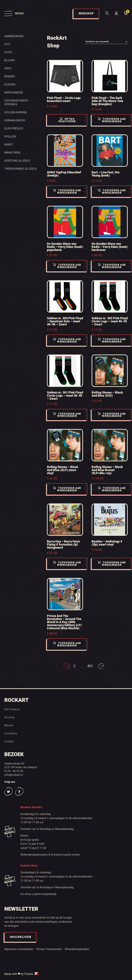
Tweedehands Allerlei (20, 169)
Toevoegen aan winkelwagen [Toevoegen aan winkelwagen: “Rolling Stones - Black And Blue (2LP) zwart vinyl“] (67, 489)
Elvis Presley (14, 128)
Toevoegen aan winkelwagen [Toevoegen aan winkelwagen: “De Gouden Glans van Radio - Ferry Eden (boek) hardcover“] (112, 266)
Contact (9, 741)
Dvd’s (8, 52)
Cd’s (7, 44)
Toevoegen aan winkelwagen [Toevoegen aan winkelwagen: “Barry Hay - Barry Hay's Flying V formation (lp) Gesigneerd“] (67, 564)
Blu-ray (10, 60)
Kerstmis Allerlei (17, 161)
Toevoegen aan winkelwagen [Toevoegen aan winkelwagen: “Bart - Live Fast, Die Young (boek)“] (112, 192)
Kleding (10, 84)
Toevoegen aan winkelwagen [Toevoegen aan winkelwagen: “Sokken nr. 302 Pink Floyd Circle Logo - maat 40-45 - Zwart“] (112, 341)
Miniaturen (12, 153)
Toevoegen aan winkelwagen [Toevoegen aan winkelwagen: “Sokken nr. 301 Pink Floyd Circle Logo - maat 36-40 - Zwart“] (67, 415)
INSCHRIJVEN (21, 937)
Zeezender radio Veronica (16, 102)
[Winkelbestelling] (106, 42)
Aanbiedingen (14, 36)
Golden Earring (16, 112)
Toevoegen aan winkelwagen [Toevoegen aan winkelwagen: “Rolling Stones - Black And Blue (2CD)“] (112, 415)
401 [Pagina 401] (90, 666)
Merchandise (14, 92)
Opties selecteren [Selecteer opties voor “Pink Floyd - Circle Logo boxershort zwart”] (67, 120)
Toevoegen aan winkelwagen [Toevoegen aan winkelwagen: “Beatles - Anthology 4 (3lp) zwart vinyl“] (112, 564)
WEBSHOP (86, 14)
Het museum (12, 709)
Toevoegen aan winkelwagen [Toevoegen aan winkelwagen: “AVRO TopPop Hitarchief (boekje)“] (67, 192)
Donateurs (11, 733)
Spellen (10, 136)
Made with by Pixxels (22, 974)
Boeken (9, 76)
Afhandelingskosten (77, 949)
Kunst (9, 144)
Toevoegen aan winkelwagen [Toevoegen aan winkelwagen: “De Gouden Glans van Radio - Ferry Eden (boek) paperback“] (67, 266)
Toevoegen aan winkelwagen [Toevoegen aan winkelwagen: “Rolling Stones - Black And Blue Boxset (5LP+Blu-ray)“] (112, 489)
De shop (9, 717)
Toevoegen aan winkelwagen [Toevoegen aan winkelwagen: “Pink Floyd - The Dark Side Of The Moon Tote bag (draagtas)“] (112, 120)
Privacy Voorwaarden (49, 949)
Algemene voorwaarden (19, 949)
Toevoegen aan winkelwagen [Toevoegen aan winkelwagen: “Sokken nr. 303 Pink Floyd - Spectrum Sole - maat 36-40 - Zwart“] (67, 341)
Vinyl (8, 68)
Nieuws (9, 725)
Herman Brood (15, 120)
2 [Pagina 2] (74, 666)
